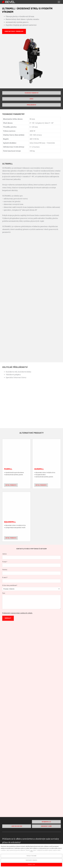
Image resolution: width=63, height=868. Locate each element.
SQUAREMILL (11, 521)
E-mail (6, 582)
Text (5, 597)
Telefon (6, 574)
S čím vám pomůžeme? (11, 589)
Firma (6, 567)
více (32, 851)
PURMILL (9, 470)
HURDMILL (39, 470)
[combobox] (32, 593)
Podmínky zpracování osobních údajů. (18, 616)
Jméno (6, 559)
